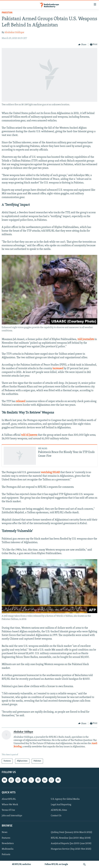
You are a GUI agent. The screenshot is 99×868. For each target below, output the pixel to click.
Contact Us (56, 816)
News (5, 832)
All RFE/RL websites (21, 864)
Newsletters (8, 843)
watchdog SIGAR (50, 472)
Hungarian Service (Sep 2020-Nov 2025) (71, 849)
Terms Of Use (8, 810)
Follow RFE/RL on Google (56, 864)
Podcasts (6, 854)
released (21, 401)
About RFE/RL (9, 799)
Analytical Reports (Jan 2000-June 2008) (71, 843)
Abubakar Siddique (14, 32)
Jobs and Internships (12, 816)
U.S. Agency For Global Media (65, 799)
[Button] (82, 45)
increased (58, 368)
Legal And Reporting (61, 805)
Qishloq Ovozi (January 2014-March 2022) (71, 832)
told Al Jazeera (29, 435)
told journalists (86, 339)
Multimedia (8, 849)
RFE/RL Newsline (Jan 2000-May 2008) (71, 838)
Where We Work (10, 805)
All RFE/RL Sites (59, 810)
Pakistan (7, 13)
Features (6, 838)
